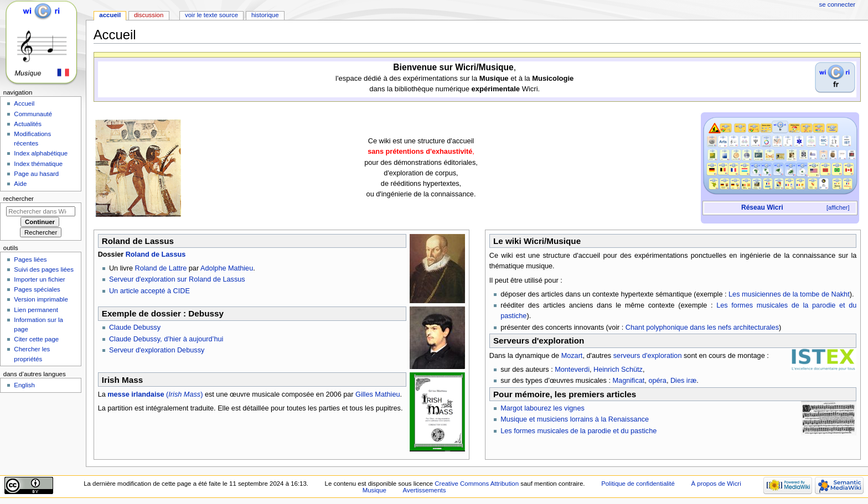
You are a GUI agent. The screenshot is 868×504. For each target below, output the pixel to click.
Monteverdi (572, 370)
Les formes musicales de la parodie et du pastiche (578, 431)
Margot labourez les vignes (542, 408)
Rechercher (19, 199)
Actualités (28, 124)
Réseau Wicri (762, 207)
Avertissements (425, 490)
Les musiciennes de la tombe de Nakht (789, 294)
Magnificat (629, 381)
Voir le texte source (211, 15)
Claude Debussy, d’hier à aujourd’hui (166, 339)
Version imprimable (41, 299)
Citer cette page (36, 339)
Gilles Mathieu (378, 394)
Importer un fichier (39, 279)
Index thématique (38, 164)
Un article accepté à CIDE (149, 291)
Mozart (572, 356)
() (155, 394)
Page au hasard (36, 174)
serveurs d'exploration (648, 356)
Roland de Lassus (156, 254)
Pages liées (30, 259)
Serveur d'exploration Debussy (157, 350)
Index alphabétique (41, 153)
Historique (265, 15)
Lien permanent (36, 310)
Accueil (110, 15)
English (24, 385)
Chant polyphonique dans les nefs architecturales (702, 328)
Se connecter (838, 4)
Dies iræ (683, 381)
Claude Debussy (135, 328)
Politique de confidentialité (638, 484)
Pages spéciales (37, 289)
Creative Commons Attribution (477, 484)
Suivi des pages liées (44, 269)
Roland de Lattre (161, 268)
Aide (20, 184)
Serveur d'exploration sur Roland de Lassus (177, 279)
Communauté (33, 114)
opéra (657, 381)
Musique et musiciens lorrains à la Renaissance (575, 419)
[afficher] (838, 207)
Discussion (149, 15)
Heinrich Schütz (618, 370)
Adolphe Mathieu (227, 268)
